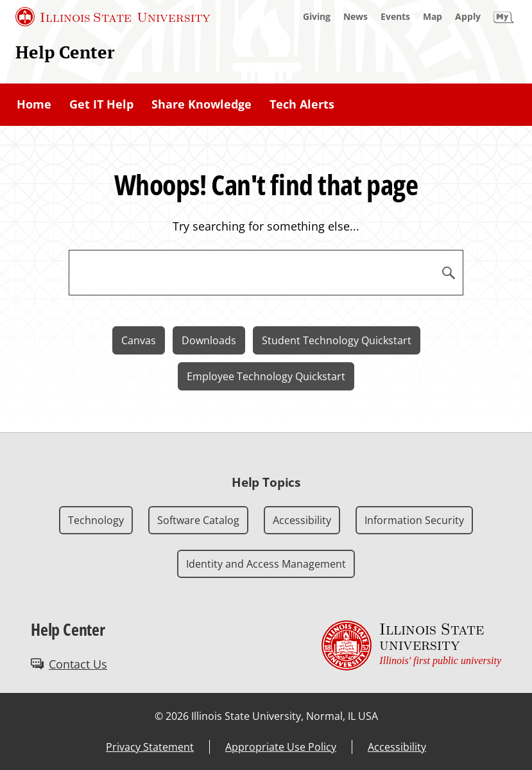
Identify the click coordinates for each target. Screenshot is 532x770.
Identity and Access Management (266, 564)
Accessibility (302, 520)
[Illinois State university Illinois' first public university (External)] (411, 646)
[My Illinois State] (504, 17)
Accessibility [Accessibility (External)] (397, 747)
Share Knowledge (202, 104)
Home (34, 104)
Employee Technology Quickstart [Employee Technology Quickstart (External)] (266, 376)
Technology (96, 520)
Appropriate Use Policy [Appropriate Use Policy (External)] (281, 747)
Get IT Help (101, 104)
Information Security (414, 520)
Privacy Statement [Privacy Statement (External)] (150, 747)
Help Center (65, 52)
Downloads (209, 340)
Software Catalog (198, 520)
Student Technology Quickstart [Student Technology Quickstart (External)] (337, 340)
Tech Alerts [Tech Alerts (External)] (302, 104)
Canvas (139, 340)
